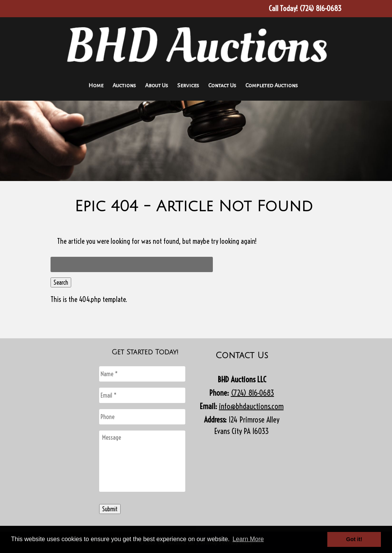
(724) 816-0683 (252, 393)
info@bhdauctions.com (251, 406)
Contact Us (222, 85)
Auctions (124, 85)
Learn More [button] (248, 539)
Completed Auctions (272, 85)
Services (188, 85)
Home (96, 85)
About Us (157, 85)
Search (61, 282)
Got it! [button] (354, 539)
